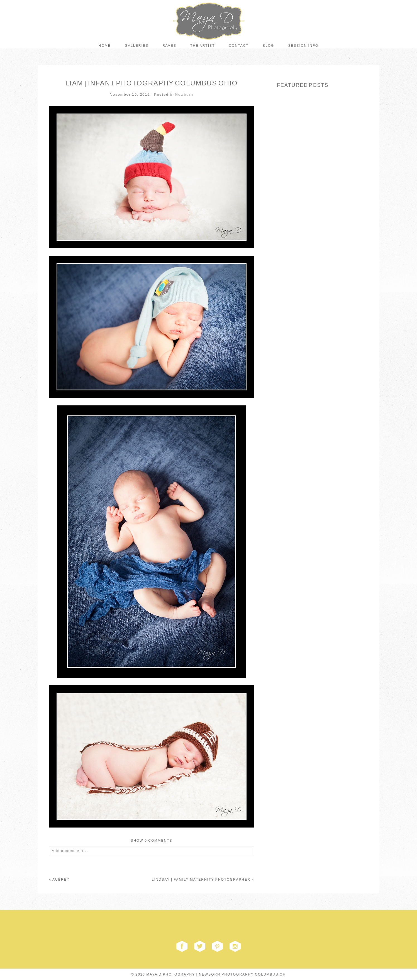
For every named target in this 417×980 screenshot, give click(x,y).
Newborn (184, 94)
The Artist (203, 46)
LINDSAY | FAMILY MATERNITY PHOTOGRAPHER (201, 880)
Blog (269, 46)
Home (105, 46)
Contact (239, 46)
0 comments (151, 841)
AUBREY (61, 880)
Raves (169, 46)
